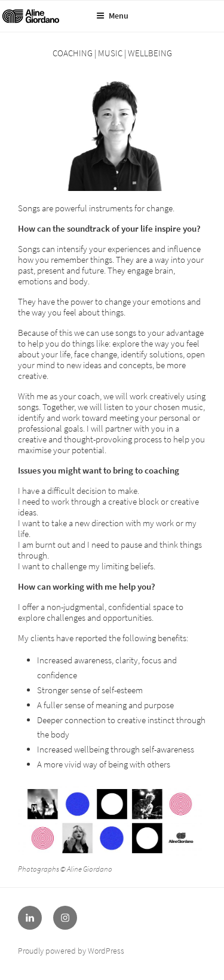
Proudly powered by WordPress (71, 951)
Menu (112, 16)
